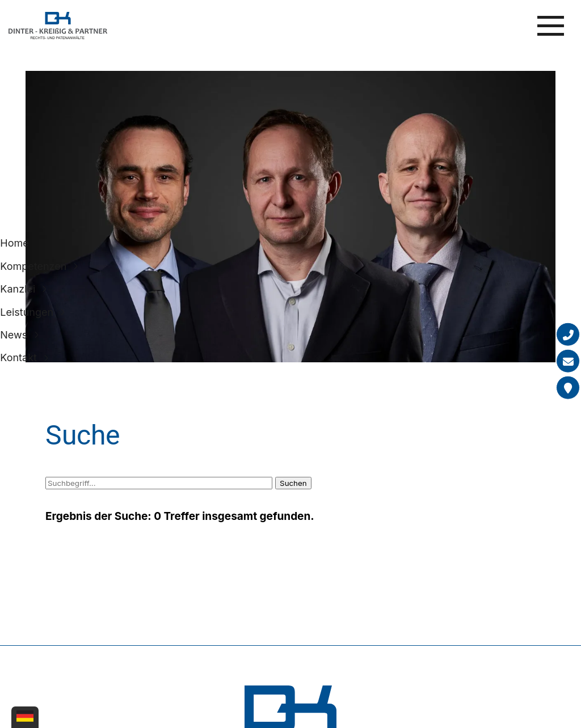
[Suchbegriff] (159, 483)
